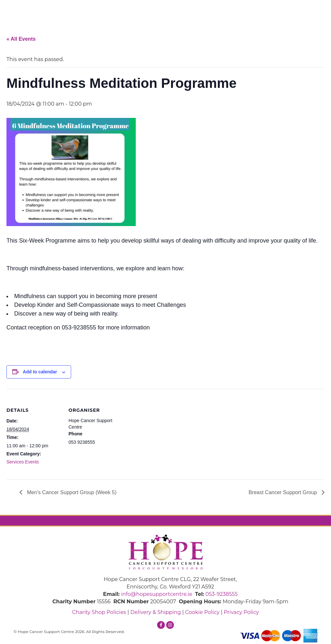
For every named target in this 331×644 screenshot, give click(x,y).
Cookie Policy (202, 612)
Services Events (23, 462)
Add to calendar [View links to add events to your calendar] (40, 372)
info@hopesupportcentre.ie (157, 594)
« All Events (21, 39)
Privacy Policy (241, 612)
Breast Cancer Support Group (283, 492)
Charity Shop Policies (99, 612)
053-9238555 (221, 594)
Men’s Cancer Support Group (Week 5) (71, 492)
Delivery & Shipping (155, 612)
